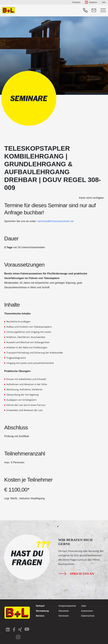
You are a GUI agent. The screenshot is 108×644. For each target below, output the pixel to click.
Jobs (104, 2)
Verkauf (40, 606)
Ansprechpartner (67, 606)
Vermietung (42, 611)
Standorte (76, 2)
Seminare (64, 616)
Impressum (87, 611)
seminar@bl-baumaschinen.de (56, 221)
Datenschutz (88, 616)
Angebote (93, 2)
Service (40, 616)
